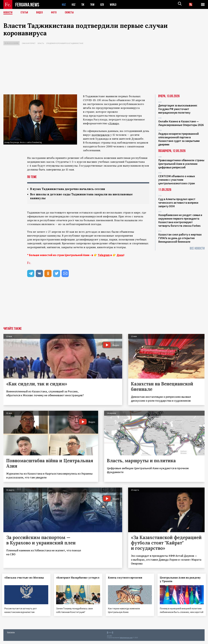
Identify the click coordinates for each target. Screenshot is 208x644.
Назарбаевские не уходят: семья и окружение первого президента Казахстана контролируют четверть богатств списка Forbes (180, 220)
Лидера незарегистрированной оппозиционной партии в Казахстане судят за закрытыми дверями (179, 139)
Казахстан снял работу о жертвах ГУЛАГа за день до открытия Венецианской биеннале (180, 238)
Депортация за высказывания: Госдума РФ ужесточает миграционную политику (178, 109)
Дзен (120, 255)
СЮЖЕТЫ (71, 13)
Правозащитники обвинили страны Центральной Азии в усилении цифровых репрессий (181, 164)
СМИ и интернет (29, 43)
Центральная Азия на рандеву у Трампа (181, 580)
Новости (8, 13)
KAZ (64, 5)
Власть (41, 43)
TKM (93, 5)
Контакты (11, 635)
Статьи (25, 13)
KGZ (74, 5)
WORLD (114, 5)
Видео (41, 13)
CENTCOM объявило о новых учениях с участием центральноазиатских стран (177, 180)
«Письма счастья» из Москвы (25, 578)
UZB (103, 5)
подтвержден (101, 135)
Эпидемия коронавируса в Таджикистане (65, 43)
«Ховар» (114, 123)
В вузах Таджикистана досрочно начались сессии (69, 189)
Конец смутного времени (126, 578)
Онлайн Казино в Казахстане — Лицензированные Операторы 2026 (181, 123)
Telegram (104, 255)
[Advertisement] (104, 71)
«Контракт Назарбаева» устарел (73, 580)
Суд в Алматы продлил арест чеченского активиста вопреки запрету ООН (178, 203)
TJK (83, 5)
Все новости (197, 248)
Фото (55, 13)
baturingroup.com (126, 641)
